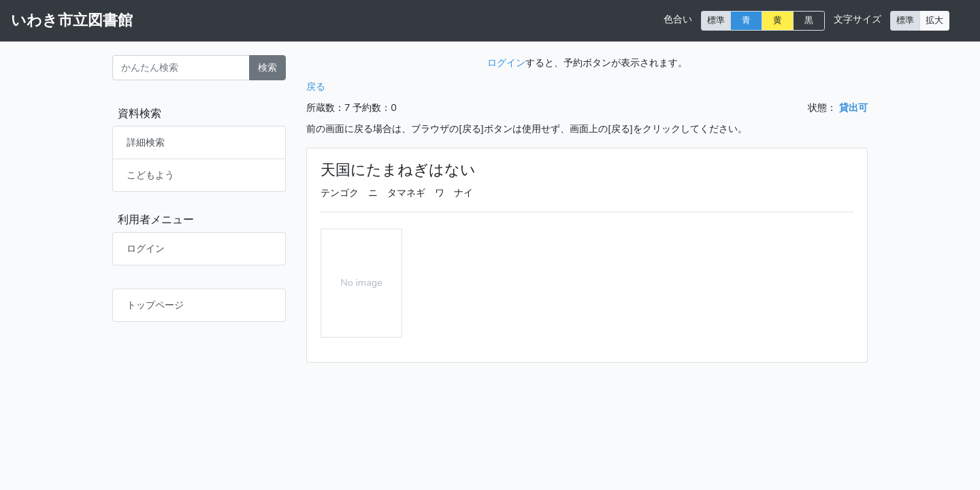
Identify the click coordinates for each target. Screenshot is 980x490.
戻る (316, 86)
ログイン (146, 248)
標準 (716, 20)
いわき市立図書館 (72, 20)
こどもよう (150, 175)
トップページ (155, 305)
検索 (267, 67)
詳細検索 (146, 142)
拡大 (934, 20)
